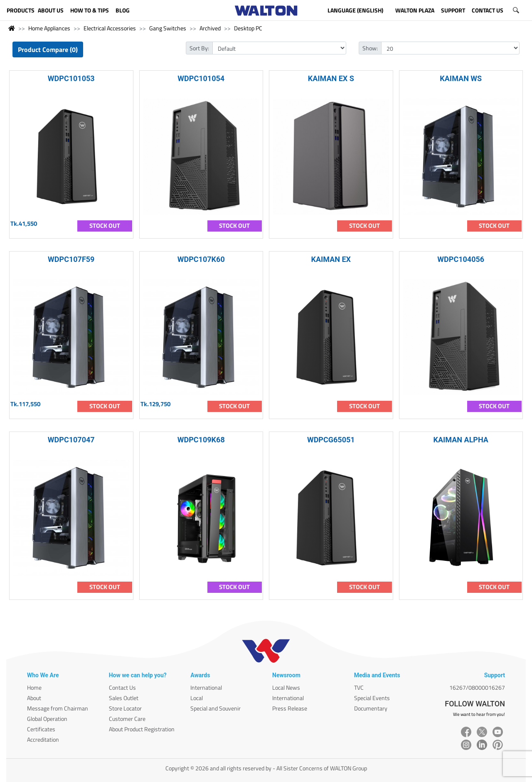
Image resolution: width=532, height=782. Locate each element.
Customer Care (127, 719)
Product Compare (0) (48, 49)
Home (34, 687)
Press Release (290, 708)
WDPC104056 (461, 259)
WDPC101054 (201, 78)
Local (197, 698)
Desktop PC (248, 28)
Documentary (371, 708)
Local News (286, 687)
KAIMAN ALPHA (461, 440)
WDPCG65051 (331, 440)
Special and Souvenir (216, 708)
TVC (359, 687)
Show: (370, 48)
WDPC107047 (71, 440)
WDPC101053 (71, 78)
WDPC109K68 (201, 440)
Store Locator (125, 708)
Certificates (41, 729)
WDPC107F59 (71, 259)
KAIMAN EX (331, 259)
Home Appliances (49, 28)
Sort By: (199, 48)
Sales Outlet (124, 698)
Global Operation (47, 719)
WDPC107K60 (201, 259)
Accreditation (43, 739)
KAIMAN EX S (331, 78)
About (34, 698)
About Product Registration (142, 729)
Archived (210, 28)
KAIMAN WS (461, 78)
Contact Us (122, 687)
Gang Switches (168, 28)
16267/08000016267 (477, 687)
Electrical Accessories (110, 28)
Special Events (372, 698)
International (206, 687)
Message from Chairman (58, 708)
